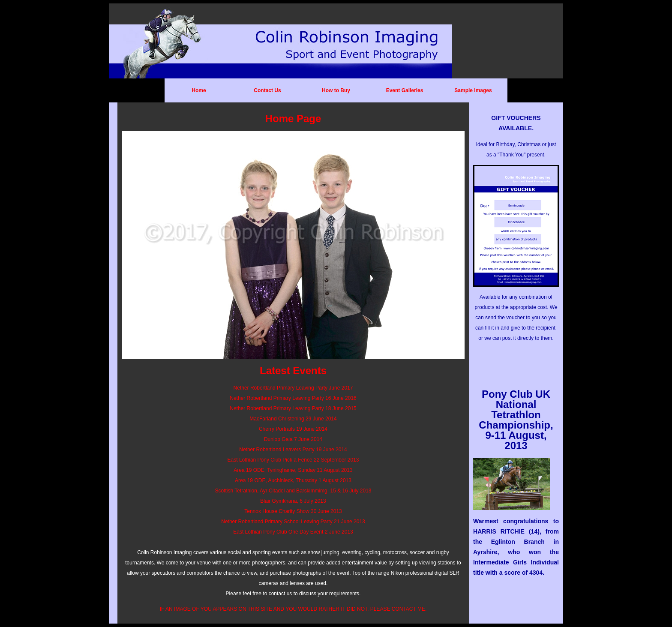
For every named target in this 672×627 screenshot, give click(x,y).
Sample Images (473, 90)
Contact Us (267, 90)
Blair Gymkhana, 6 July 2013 (293, 501)
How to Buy (336, 90)
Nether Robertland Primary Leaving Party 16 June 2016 (293, 398)
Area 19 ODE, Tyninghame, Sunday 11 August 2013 (293, 470)
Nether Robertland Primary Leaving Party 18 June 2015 (293, 408)
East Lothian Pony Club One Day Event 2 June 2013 (293, 532)
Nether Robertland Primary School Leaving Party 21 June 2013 (293, 522)
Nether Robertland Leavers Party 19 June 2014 (293, 450)
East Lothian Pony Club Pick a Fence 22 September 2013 (293, 460)
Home (199, 90)
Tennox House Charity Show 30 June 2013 (293, 511)
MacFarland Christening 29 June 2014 (293, 419)
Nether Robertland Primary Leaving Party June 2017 (293, 388)
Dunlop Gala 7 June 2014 (293, 439)
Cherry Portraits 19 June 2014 (293, 429)
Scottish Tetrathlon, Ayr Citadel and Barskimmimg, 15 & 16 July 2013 (293, 491)
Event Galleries (405, 90)
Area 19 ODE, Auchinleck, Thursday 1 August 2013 (293, 480)
